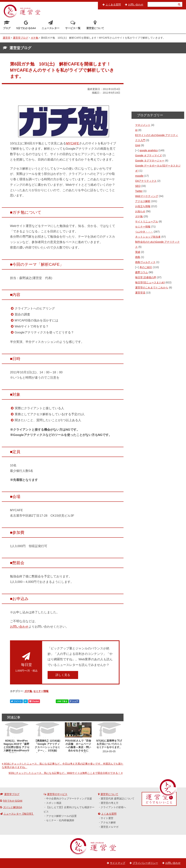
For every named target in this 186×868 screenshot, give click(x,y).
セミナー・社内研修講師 (60, 820)
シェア (74, 701)
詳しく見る (63, 675)
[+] (137, 150)
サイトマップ (118, 863)
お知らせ (140, 211)
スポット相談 (54, 803)
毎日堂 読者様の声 (146, 277)
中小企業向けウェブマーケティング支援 (69, 799)
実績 (138, 252)
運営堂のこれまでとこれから (152, 288)
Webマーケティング (147, 196)
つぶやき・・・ (144, 232)
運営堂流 (140, 293)
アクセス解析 (143, 201)
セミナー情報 (41, 691)
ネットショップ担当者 (148, 237)
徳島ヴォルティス (145, 262)
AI (136, 130)
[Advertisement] (158, 84)
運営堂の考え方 (110, 803)
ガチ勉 (28, 691)
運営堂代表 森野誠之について (118, 799)
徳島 (138, 257)
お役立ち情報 (143, 206)
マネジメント (143, 125)
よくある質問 (113, 5)
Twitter (139, 191)
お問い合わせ (136, 5)
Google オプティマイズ (148, 155)
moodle (139, 176)
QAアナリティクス (146, 181)
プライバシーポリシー (145, 863)
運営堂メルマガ (110, 827)
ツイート (16, 701)
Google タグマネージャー (150, 161)
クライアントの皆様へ (113, 807)
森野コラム (141, 272)
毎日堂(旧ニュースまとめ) (150, 282)
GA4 (138, 145)
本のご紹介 (146, 267)
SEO (138, 186)
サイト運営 (107, 818)
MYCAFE (73, 143)
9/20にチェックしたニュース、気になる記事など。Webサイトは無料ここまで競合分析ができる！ (64, 773)
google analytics (149, 150)
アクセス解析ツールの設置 (61, 816)
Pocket (34, 701)
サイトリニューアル (147, 221)
